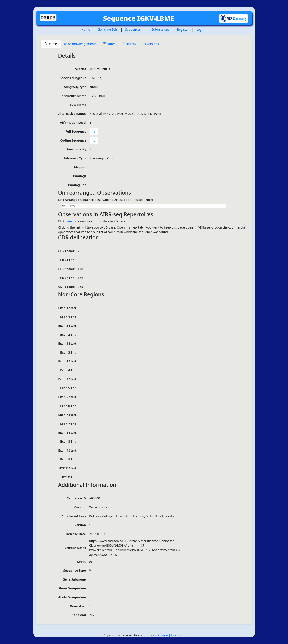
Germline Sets (108, 29)
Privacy (163, 635)
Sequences (133, 29)
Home (86, 29)
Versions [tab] (151, 44)
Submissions (161, 29)
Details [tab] (51, 44)
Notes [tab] (109, 44)
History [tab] (129, 44)
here (69, 221)
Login (201, 29)
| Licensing (177, 635)
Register (183, 29)
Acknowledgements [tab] (80, 44)
